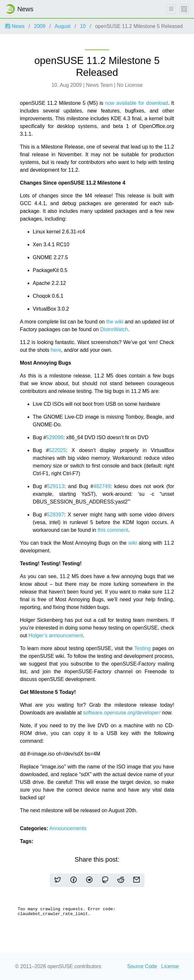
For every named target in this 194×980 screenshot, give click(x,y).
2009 (40, 26)
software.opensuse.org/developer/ (122, 713)
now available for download (137, 103)
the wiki (115, 322)
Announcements (68, 828)
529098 (55, 437)
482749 (102, 486)
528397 (55, 515)
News (15, 26)
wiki (133, 543)
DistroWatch (114, 329)
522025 (57, 450)
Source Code (142, 966)
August (63, 26)
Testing (142, 648)
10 (83, 26)
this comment (113, 530)
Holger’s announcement (56, 635)
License (170, 966)
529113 (56, 486)
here (56, 350)
